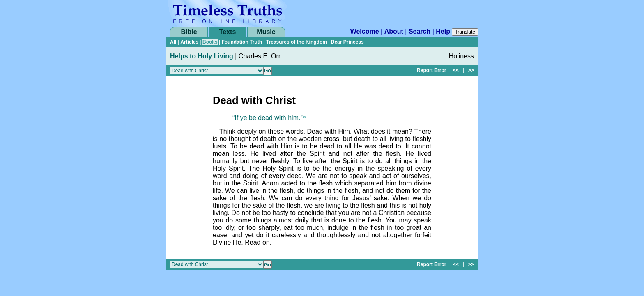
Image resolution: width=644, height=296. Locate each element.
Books (210, 42)
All (173, 42)
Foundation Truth (242, 42)
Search (420, 31)
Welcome (365, 31)
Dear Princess (347, 42)
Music (266, 32)
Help (443, 31)
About (394, 31)
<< (456, 70)
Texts (228, 32)
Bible (189, 32)
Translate (465, 32)
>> (471, 70)
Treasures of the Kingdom (297, 42)
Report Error (431, 70)
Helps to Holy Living (202, 56)
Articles (189, 42)
